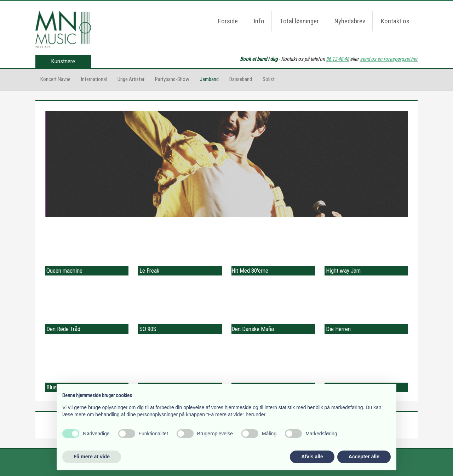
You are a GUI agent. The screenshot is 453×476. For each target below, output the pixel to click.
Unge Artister (131, 79)
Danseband (241, 79)
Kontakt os (395, 21)
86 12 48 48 (337, 59)
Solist (269, 79)
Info (259, 21)
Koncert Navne (55, 79)
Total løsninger (299, 21)
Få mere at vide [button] (92, 457)
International (94, 79)
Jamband (209, 79)
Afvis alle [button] (312, 457)
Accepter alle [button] (364, 457)
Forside (228, 21)
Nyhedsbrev (350, 21)
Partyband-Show (172, 79)
